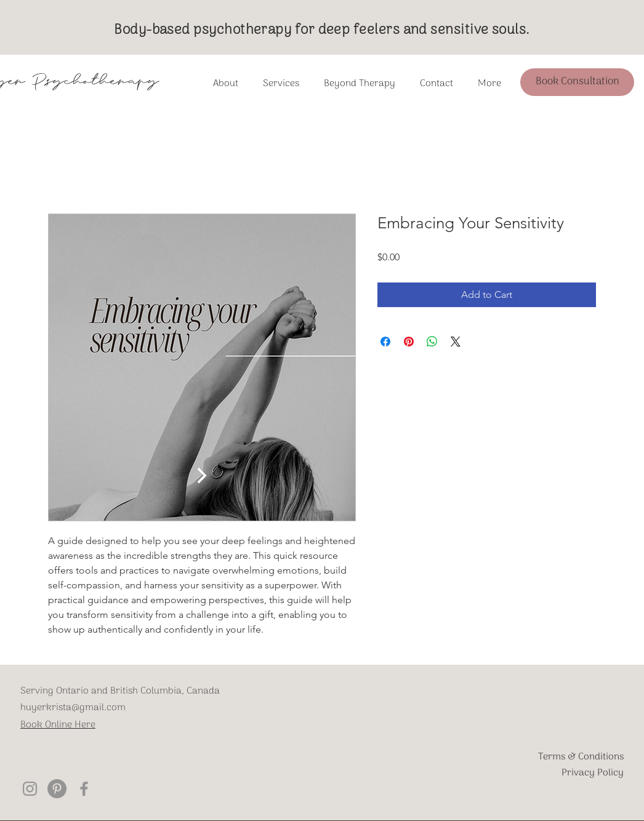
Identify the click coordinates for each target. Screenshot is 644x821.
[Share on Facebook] (385, 342)
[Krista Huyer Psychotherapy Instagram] (30, 789)
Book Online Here (58, 725)
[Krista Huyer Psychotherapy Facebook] (84, 789)
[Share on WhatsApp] (432, 342)
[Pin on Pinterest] (409, 342)
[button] (360, 84)
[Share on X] (456, 342)
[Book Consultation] (577, 82)
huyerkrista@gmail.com (73, 708)
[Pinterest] (57, 789)
